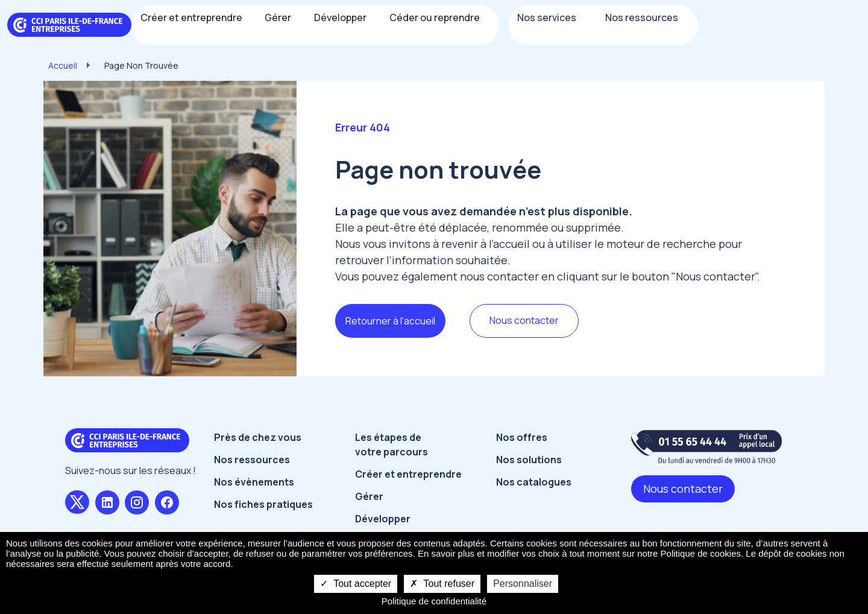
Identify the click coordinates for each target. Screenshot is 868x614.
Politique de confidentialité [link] (434, 601)
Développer (383, 519)
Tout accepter (356, 584)
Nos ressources (252, 460)
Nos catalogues (534, 482)
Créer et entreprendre (408, 474)
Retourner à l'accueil (390, 321)
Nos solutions (529, 460)
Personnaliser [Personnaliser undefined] (523, 584)
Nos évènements (254, 482)
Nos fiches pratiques (263, 504)
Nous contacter (524, 320)
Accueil (63, 65)
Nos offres (522, 437)
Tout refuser (442, 584)
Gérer (369, 496)
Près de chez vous (258, 437)
